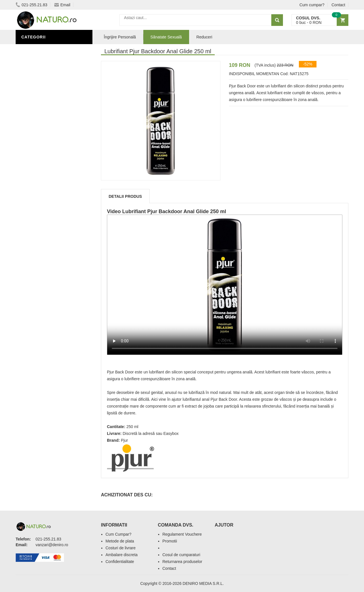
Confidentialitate (120, 562)
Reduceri (204, 37)
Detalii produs (125, 196)
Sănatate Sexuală (166, 37)
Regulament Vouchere (182, 534)
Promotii (170, 541)
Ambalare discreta (122, 555)
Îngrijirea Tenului (43, 229)
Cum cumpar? (312, 5)
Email (62, 5)
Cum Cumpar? (118, 534)
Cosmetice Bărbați (44, 237)
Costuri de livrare (121, 548)
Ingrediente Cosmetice (49, 211)
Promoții (33, 194)
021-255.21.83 (31, 5)
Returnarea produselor (182, 562)
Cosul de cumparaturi (181, 555)
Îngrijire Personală (46, 203)
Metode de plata (120, 541)
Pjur (124, 440)
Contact (338, 5)
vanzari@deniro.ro (52, 545)
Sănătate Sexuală (43, 49)
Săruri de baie (39, 220)
